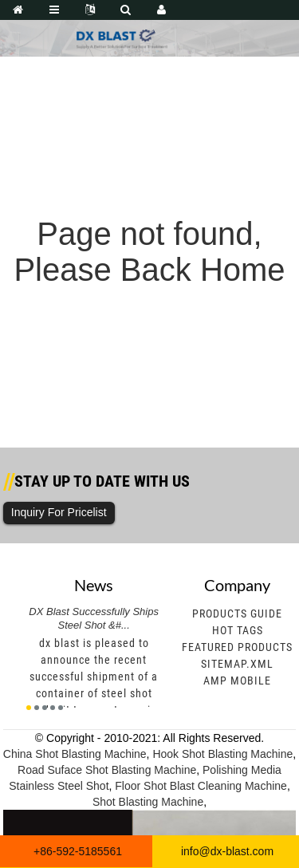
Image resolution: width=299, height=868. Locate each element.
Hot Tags (238, 630)
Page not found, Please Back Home (149, 252)
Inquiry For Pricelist (59, 512)
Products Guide (237, 614)
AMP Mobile (237, 681)
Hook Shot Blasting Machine (222, 754)
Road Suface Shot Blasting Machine (107, 770)
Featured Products (237, 647)
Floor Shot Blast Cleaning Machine (201, 786)
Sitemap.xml (237, 664)
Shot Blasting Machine (148, 802)
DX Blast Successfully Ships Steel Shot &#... (94, 618)
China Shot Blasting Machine (75, 754)
